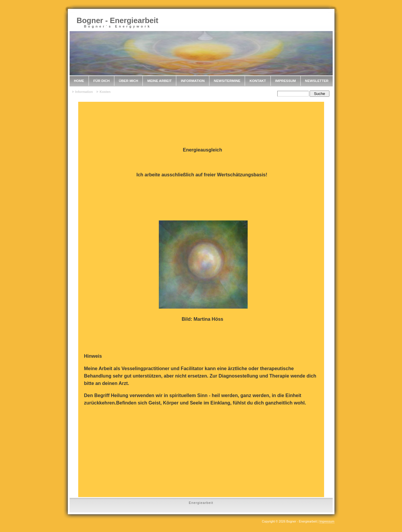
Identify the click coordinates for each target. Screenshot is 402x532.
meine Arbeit (159, 81)
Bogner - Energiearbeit (118, 20)
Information (193, 81)
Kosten (105, 92)
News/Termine (227, 81)
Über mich (128, 81)
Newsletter (317, 81)
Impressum (286, 81)
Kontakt (258, 81)
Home (79, 81)
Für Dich (101, 81)
